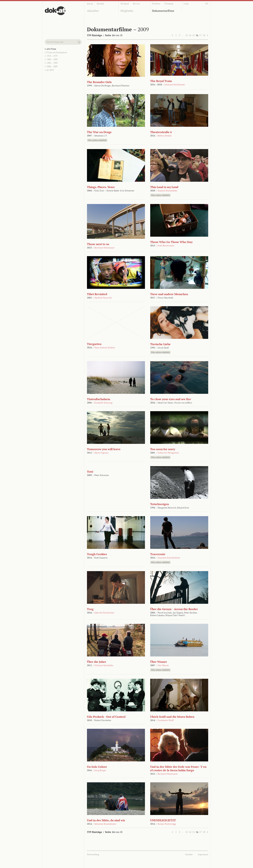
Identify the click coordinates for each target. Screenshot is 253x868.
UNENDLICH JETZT (163, 820)
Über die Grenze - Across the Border (174, 609)
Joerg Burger (100, 770)
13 (186, 35)
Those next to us (98, 244)
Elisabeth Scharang (103, 403)
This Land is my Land (164, 187)
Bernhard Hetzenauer (104, 248)
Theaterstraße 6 (161, 132)
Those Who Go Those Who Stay (171, 242)
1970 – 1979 (52, 56)
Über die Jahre (97, 662)
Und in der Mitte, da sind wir (106, 820)
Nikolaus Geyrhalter (104, 665)
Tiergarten (94, 344)
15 (193, 35)
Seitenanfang (93, 854)
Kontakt (100, 4)
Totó (90, 472)
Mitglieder (127, 11)
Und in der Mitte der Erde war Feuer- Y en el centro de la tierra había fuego (178, 768)
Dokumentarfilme (163, 11)
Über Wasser (159, 662)
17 (200, 35)
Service (136, 4)
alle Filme (51, 49)
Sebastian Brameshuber (105, 824)
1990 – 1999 (52, 63)
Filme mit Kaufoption (57, 52)
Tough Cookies (97, 554)
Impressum (203, 854)
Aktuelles (93, 11)
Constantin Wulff (166, 720)
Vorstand (125, 4)
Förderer (156, 4)
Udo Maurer (163, 665)
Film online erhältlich (97, 140)
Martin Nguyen (101, 453)
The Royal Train (161, 81)
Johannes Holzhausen (175, 85)
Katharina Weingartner (168, 453)
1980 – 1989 (52, 59)
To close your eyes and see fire (171, 399)
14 (190, 35)
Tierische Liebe (160, 344)
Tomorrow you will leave (104, 449)
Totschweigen (160, 504)
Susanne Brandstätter (168, 191)
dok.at (90, 4)
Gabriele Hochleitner (104, 613)
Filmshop (169, 4)
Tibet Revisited (97, 294)
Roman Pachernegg (167, 824)
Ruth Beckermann (166, 246)
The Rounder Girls (99, 82)
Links (186, 4)
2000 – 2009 (52, 66)
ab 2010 (50, 70)
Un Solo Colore (97, 767)
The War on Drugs (99, 132)
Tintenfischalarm (99, 399)
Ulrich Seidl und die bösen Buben (172, 717)
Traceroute (158, 554)
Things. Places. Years (101, 187)
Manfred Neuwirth (103, 298)
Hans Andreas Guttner (105, 348)
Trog (90, 609)
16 (197, 35)
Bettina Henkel (165, 136)
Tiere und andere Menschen (169, 294)
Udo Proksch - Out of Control (106, 717)
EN (207, 4)
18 (204, 35)
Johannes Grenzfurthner (169, 558)
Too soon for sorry (163, 449)
